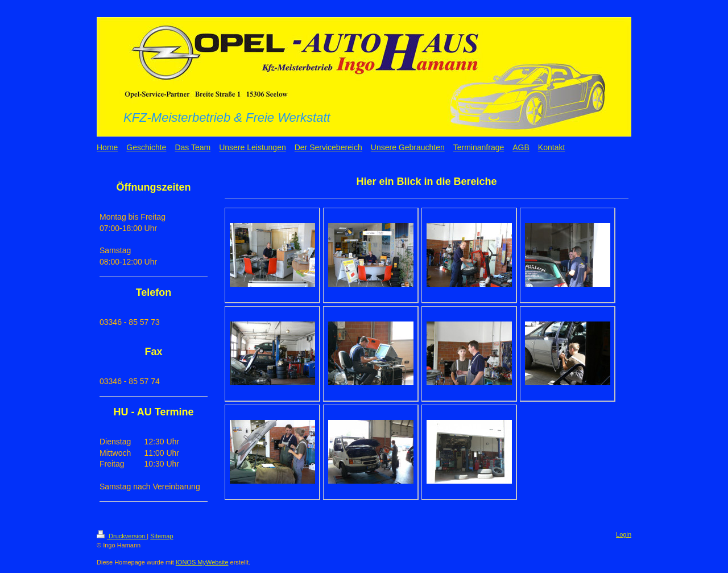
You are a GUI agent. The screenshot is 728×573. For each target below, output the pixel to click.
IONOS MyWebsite (202, 562)
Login (624, 534)
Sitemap (162, 536)
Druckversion (122, 536)
